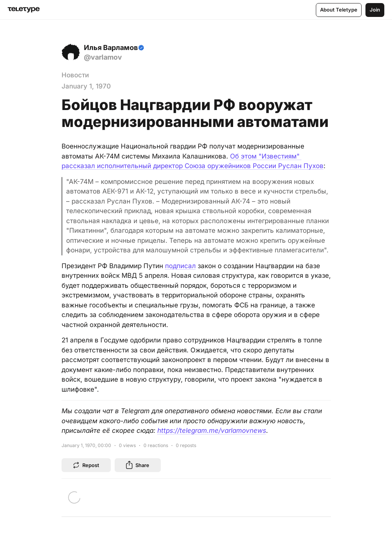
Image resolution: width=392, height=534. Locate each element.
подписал (180, 266)
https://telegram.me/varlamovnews (212, 431)
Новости (75, 75)
